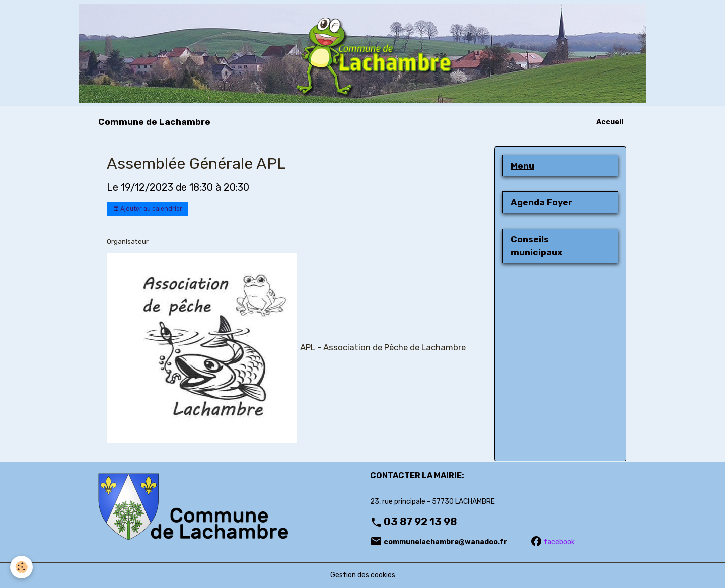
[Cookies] (21, 567)
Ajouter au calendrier (148, 209)
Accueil (610, 122)
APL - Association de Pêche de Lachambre (383, 347)
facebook (559, 542)
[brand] (154, 122)
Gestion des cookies (363, 575)
